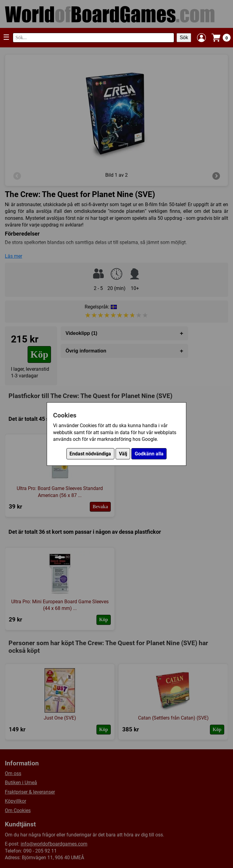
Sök (184, 37)
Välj (123, 454)
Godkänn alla (149, 454)
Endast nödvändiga (90, 454)
